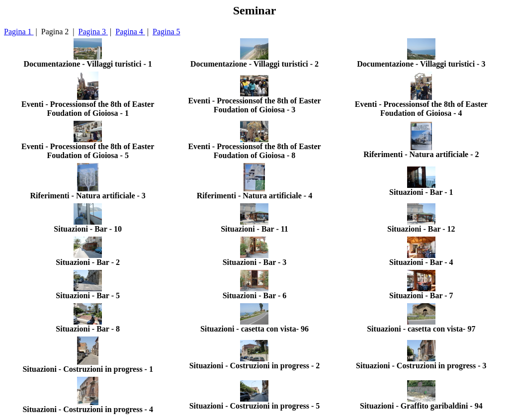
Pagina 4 (130, 32)
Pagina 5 (167, 32)
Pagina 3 (93, 32)
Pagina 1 (19, 32)
